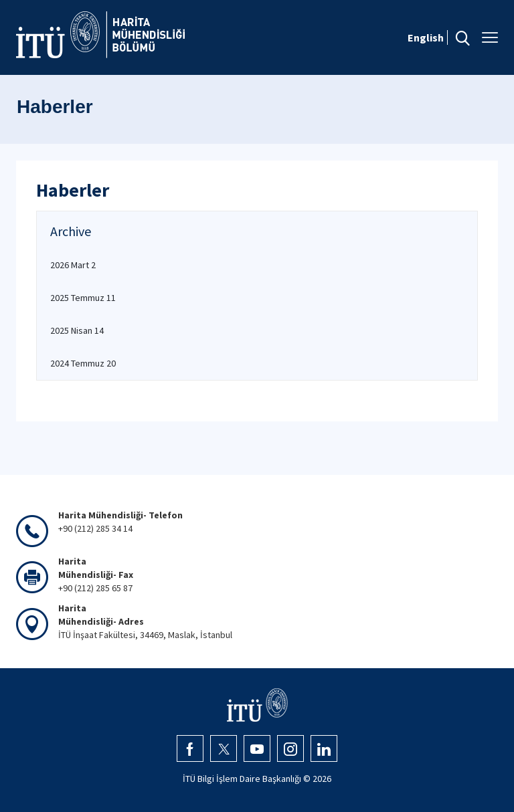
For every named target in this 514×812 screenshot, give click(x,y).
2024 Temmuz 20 (83, 363)
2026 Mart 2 (73, 265)
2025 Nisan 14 (77, 330)
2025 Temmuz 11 (83, 298)
